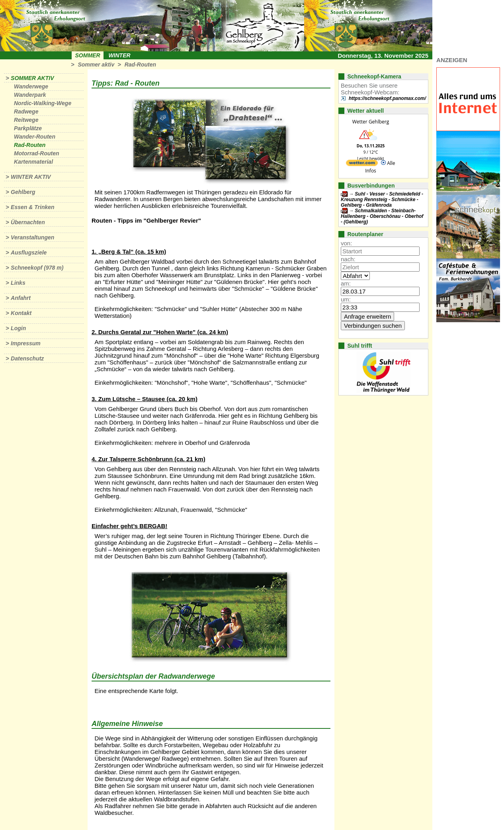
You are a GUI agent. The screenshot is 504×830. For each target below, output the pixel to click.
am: (346, 283)
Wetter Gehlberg (371, 122)
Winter (119, 55)
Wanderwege (31, 86)
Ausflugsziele (29, 253)
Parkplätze (28, 128)
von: (346, 243)
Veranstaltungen (32, 237)
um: (346, 299)
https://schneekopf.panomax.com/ (387, 98)
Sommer (88, 55)
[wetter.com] (362, 164)
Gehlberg (23, 192)
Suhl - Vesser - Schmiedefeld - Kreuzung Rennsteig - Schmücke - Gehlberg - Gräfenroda (382, 200)
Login (18, 328)
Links (18, 283)
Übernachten (28, 222)
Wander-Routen (35, 137)
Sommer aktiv (96, 65)
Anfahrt (21, 298)
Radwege (26, 112)
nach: (348, 259)
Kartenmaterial (33, 162)
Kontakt (21, 313)
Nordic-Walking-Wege (43, 103)
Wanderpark (30, 95)
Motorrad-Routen (37, 153)
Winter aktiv (31, 177)
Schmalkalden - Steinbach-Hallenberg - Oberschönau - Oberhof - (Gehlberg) (382, 216)
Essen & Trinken (32, 207)
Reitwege (26, 120)
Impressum (26, 343)
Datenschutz (27, 358)
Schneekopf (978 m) (37, 268)
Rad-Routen (140, 65)
